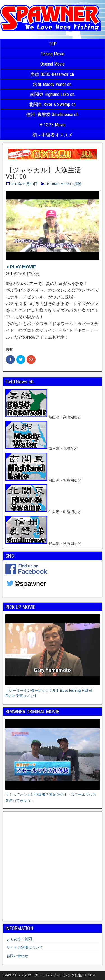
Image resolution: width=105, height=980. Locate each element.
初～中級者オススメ (53, 135)
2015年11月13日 (24, 184)
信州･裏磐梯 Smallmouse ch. (53, 114)
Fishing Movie (53, 54)
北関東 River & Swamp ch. (53, 104)
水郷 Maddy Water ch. (53, 84)
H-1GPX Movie (53, 125)
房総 (78, 184)
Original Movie (53, 64)
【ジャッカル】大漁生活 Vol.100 (44, 173)
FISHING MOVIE (59, 184)
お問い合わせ (17, 956)
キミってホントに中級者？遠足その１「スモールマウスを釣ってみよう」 (53, 795)
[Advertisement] (53, 866)
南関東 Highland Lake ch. (53, 94)
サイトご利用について (25, 948)
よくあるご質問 (19, 939)
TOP (53, 44)
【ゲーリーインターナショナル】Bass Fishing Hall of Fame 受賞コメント (53, 690)
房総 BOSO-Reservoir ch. (53, 74)
